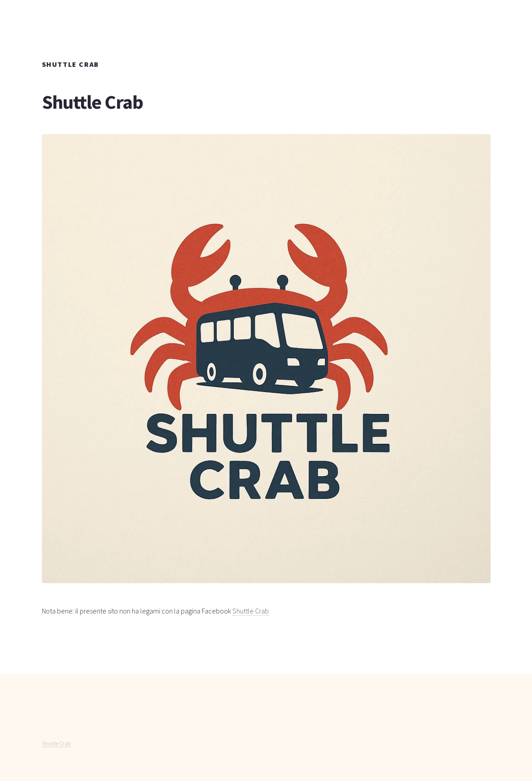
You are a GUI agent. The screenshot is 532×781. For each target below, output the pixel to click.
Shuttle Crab (251, 611)
